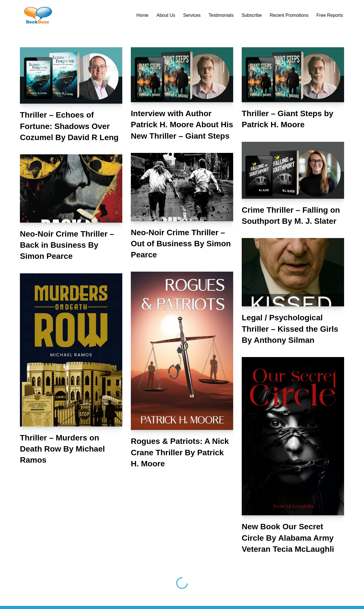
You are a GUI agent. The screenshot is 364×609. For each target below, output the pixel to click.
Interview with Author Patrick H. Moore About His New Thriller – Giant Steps (182, 125)
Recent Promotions (289, 15)
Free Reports (330, 15)
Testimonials (221, 15)
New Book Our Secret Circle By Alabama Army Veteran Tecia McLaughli (288, 538)
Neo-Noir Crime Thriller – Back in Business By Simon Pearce (67, 245)
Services (192, 15)
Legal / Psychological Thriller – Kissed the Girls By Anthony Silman (290, 329)
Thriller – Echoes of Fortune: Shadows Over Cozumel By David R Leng (69, 126)
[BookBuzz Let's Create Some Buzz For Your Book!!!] (37, 15)
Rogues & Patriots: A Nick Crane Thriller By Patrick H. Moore (180, 452)
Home (143, 15)
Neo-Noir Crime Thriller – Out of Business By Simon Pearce (181, 244)
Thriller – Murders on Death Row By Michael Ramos (62, 449)
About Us (166, 15)
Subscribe (252, 15)
